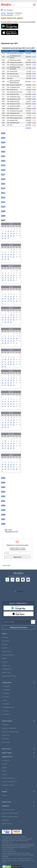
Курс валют (5, 637)
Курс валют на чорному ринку (10, 732)
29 (3, 238)
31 (8, 238)
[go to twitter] (18, 580)
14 (8, 254)
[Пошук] (33, 622)
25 (11, 236)
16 (5, 233)
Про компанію (6, 761)
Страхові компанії (7, 824)
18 (11, 233)
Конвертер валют (7, 669)
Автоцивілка (5, 820)
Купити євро (5, 739)
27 (5, 259)
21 (8, 257)
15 (3, 233)
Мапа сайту (7, 565)
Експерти (5, 775)
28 (8, 259)
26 (14, 236)
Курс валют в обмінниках (9, 728)
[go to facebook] (7, 580)
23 (5, 236)
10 (8, 231)
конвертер (28, 128)
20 (5, 257)
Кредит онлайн (6, 673)
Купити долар (6, 735)
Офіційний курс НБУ (11, 532)
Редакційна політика (8, 785)
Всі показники (8, 10)
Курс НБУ (5, 648)
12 (14, 231)
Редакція (5, 768)
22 (3, 236)
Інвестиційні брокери (8, 655)
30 (5, 238)
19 (14, 233)
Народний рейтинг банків (9, 676)
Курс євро (5, 644)
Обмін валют (6, 725)
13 (5, 254)
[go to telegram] (12, 580)
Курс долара (6, 641)
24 (8, 236)
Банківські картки (7, 651)
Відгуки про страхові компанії (10, 813)
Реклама (4, 795)
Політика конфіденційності (10, 782)
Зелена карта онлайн (8, 810)
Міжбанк (4, 658)
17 (8, 233)
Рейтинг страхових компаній (10, 817)
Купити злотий (6, 742)
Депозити (5, 662)
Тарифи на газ (6, 666)
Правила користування (8, 778)
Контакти (5, 764)
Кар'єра (4, 771)
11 (11, 231)
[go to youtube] (28, 580)
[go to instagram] (23, 580)
